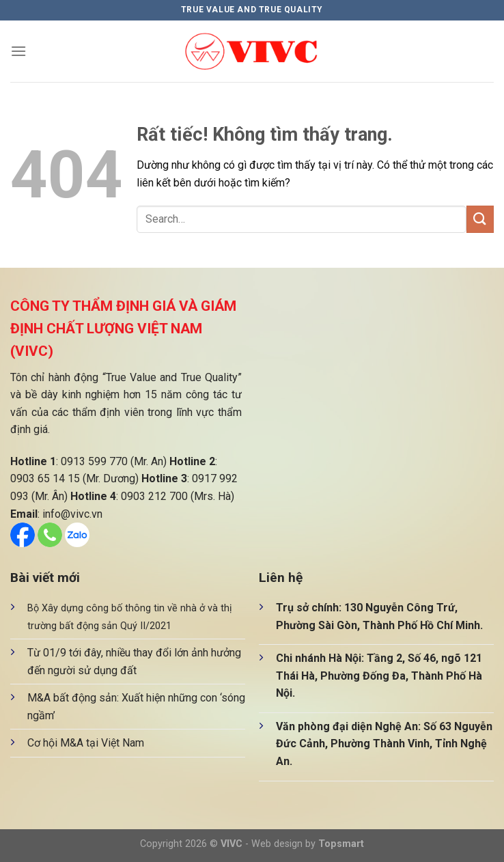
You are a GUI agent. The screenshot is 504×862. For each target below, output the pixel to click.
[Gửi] (480, 219)
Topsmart (341, 844)
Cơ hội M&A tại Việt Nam (86, 743)
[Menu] (18, 51)
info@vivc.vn (72, 514)
